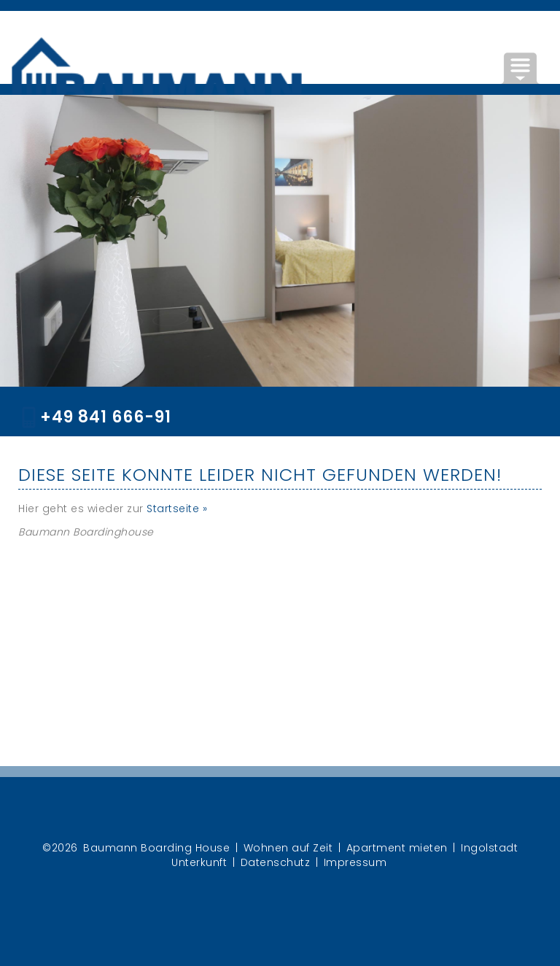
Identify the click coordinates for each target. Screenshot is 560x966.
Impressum (355, 862)
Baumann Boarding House (156, 848)
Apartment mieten (397, 848)
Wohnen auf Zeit (288, 848)
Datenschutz (276, 862)
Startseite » (177, 509)
